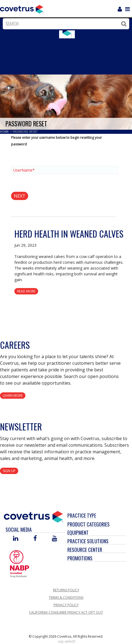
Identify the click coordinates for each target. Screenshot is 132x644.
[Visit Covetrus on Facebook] (35, 539)
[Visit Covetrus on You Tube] (55, 539)
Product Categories (89, 524)
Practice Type (82, 515)
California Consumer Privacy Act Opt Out (66, 612)
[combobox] (65, 24)
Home (5, 132)
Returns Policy (66, 590)
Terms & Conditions (66, 598)
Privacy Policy (66, 605)
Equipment (78, 533)
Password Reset (25, 132)
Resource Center (85, 550)
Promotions (80, 558)
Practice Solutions (88, 541)
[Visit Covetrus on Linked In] (16, 539)
